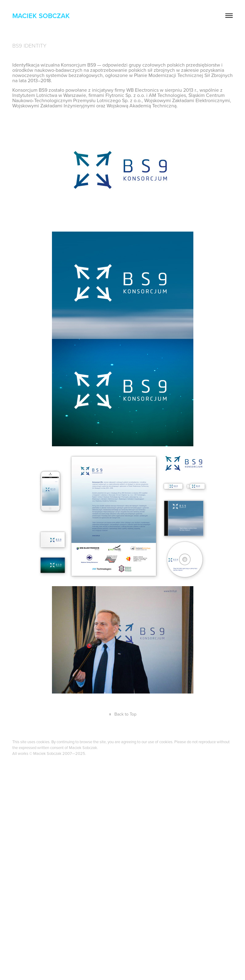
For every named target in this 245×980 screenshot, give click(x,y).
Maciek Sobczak (41, 16)
